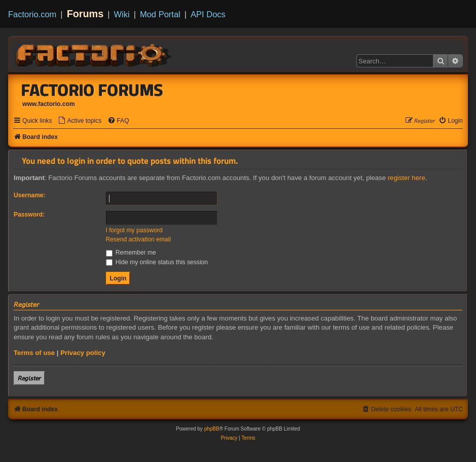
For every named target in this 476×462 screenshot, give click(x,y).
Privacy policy (83, 353)
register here (407, 178)
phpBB (212, 429)
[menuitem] (80, 121)
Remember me (131, 253)
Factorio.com (32, 14)
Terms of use (34, 353)
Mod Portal (160, 14)
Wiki (122, 14)
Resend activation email (138, 239)
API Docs (208, 14)
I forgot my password (134, 230)
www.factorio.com (49, 104)
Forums (85, 14)
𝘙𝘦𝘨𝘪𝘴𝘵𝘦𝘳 (29, 378)
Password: (29, 215)
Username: (30, 195)
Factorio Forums (92, 90)
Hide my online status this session (157, 262)
